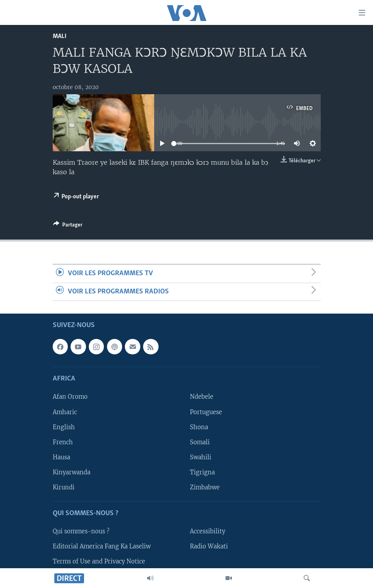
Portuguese (206, 412)
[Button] (68, 226)
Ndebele (202, 397)
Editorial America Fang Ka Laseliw (102, 546)
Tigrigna (202, 472)
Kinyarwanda (72, 472)
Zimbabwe (205, 487)
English (64, 427)
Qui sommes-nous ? (81, 531)
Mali (60, 36)
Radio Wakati (209, 546)
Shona (199, 427)
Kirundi (64, 487)
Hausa (61, 457)
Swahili (201, 457)
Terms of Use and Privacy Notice (99, 561)
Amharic (65, 412)
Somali (200, 442)
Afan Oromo (70, 397)
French (63, 442)
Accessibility (208, 531)
